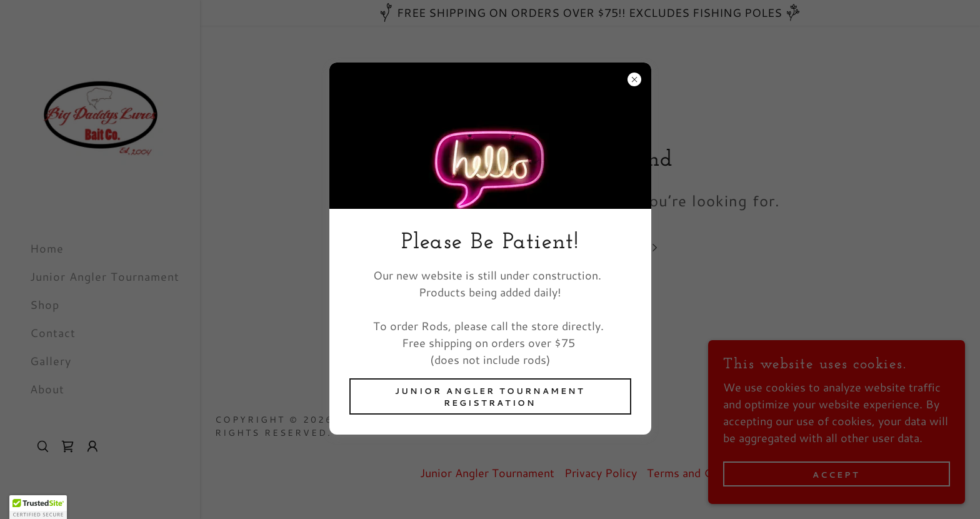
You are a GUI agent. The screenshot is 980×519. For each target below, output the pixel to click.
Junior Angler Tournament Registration (490, 396)
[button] (38, 507)
